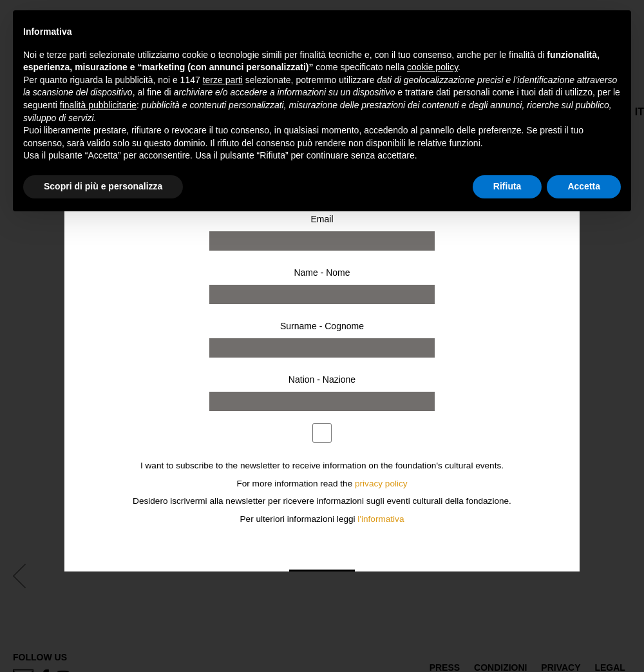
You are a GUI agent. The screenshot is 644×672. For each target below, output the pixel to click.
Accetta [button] (584, 186)
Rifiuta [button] (507, 186)
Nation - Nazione (322, 379)
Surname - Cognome (322, 326)
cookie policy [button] (432, 67)
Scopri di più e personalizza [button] (103, 186)
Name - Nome (322, 273)
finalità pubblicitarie (98, 105)
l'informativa (381, 519)
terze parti (223, 80)
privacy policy (381, 484)
